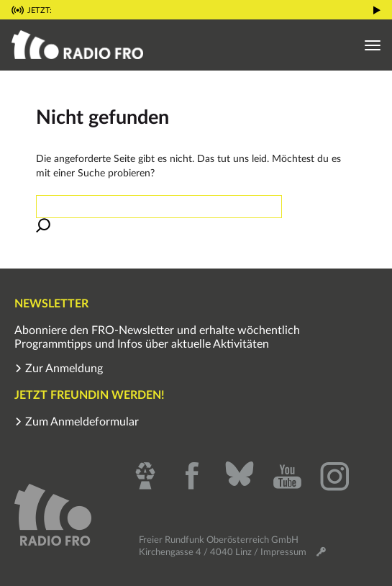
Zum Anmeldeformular (77, 422)
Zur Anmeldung (59, 369)
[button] (377, 9)
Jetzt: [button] (40, 10)
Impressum (283, 552)
